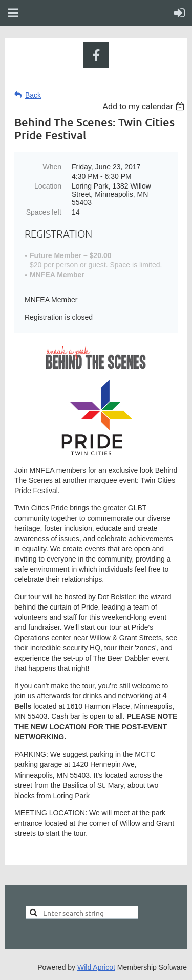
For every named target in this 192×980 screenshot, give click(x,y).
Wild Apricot (96, 967)
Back (33, 95)
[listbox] (145, 107)
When (52, 167)
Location (48, 186)
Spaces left (44, 212)
